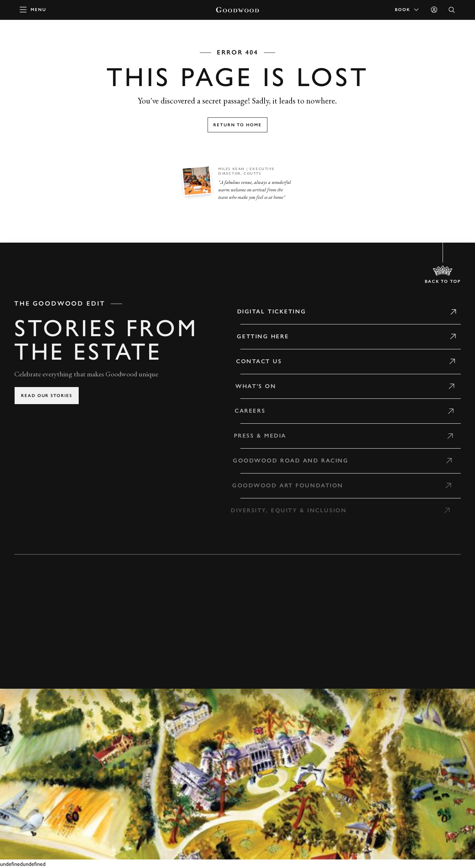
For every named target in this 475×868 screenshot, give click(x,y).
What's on (250, 386)
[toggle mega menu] (33, 10)
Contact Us (254, 361)
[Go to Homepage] (237, 10)
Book (407, 10)
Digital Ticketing (268, 311)
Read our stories (47, 396)
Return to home (237, 125)
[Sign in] (434, 10)
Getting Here (258, 336)
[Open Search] (452, 10)
